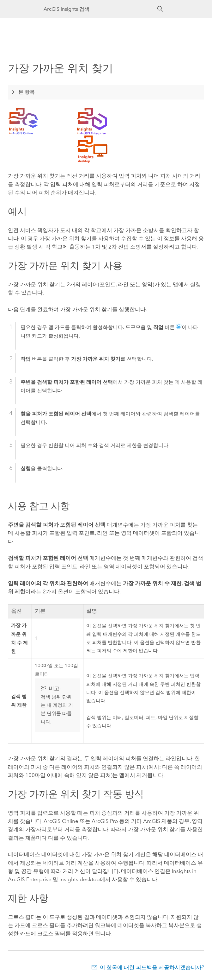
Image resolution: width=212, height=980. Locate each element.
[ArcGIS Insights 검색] (100, 9)
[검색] (161, 9)
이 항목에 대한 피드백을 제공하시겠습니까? (152, 967)
